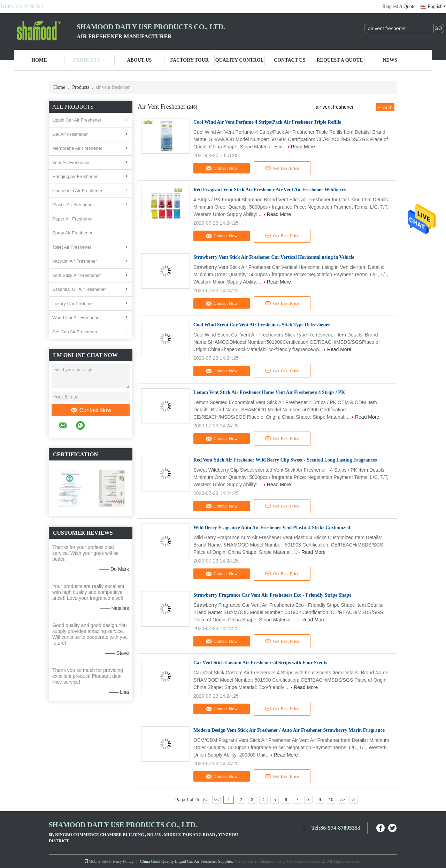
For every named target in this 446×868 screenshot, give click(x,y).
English (437, 6)
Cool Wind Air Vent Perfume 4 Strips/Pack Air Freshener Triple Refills (267, 122)
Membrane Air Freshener (77, 148)
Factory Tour (189, 60)
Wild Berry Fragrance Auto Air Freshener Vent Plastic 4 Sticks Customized (272, 528)
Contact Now (91, 410)
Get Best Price (282, 168)
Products (89, 60)
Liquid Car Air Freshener (77, 120)
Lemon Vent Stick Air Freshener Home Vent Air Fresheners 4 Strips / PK (269, 392)
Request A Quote (399, 6)
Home (39, 60)
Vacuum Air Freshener (75, 261)
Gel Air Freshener (70, 134)
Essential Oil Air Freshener (79, 289)
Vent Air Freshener (71, 162)
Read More (303, 147)
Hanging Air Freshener (75, 176)
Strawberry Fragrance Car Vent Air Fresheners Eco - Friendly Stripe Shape (272, 595)
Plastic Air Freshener (73, 205)
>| (354, 800)
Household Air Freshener (77, 191)
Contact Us (290, 60)
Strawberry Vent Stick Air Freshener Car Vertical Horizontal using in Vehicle (274, 257)
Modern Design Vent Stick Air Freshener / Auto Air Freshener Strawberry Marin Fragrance (289, 730)
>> (342, 800)
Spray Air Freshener (72, 233)
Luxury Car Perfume (72, 304)
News (390, 60)
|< (205, 800)
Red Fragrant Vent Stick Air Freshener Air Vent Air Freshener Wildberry (270, 190)
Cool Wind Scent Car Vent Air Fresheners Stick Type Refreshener (262, 325)
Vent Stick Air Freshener (76, 275)
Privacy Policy (121, 861)
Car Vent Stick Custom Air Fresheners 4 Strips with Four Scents (260, 663)
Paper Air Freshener (72, 219)
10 (331, 800)
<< (216, 800)
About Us (139, 60)
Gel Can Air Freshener (75, 332)
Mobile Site (96, 861)
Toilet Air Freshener (72, 247)
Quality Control (240, 60)
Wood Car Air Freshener (77, 317)
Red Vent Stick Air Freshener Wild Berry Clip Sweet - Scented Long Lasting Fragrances (285, 460)
